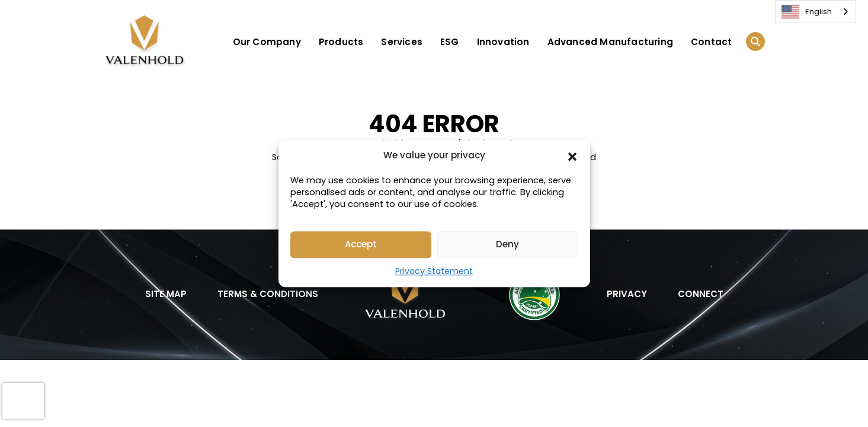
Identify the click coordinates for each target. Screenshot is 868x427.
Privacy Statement (434, 271)
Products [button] (341, 42)
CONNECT (701, 294)
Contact (711, 42)
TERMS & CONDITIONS (268, 294)
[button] (572, 156)
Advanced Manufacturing (610, 42)
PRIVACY (627, 294)
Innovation (503, 42)
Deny (507, 244)
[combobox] (816, 12)
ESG (450, 42)
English (807, 12)
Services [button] (402, 42)
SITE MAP (166, 294)
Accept (361, 244)
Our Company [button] (267, 42)
